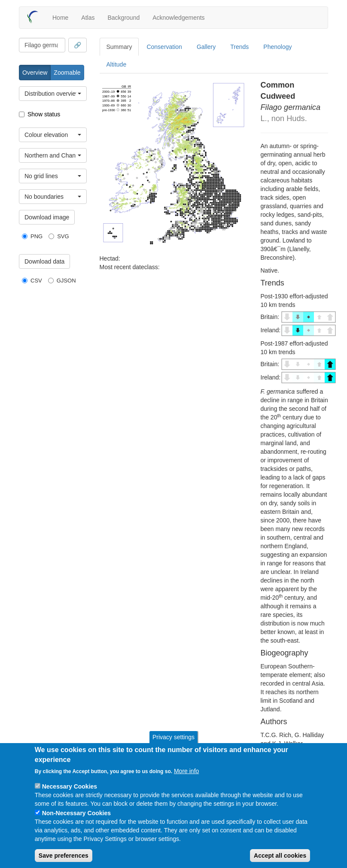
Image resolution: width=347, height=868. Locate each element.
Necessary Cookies (70, 786)
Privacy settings (173, 737)
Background (123, 18)
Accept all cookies (280, 856)
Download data (44, 261)
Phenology (277, 47)
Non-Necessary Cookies (76, 813)
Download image (47, 217)
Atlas (88, 18)
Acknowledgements (178, 18)
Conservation (164, 47)
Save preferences (64, 856)
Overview (35, 73)
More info (186, 771)
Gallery (206, 47)
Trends (239, 47)
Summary (119, 47)
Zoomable (67, 73)
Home (60, 18)
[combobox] (42, 45)
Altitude (117, 64)
